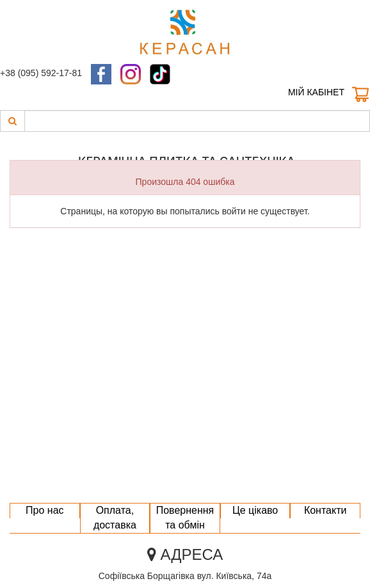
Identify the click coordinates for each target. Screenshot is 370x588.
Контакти (326, 510)
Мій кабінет (316, 92)
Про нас (44, 510)
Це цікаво (255, 510)
